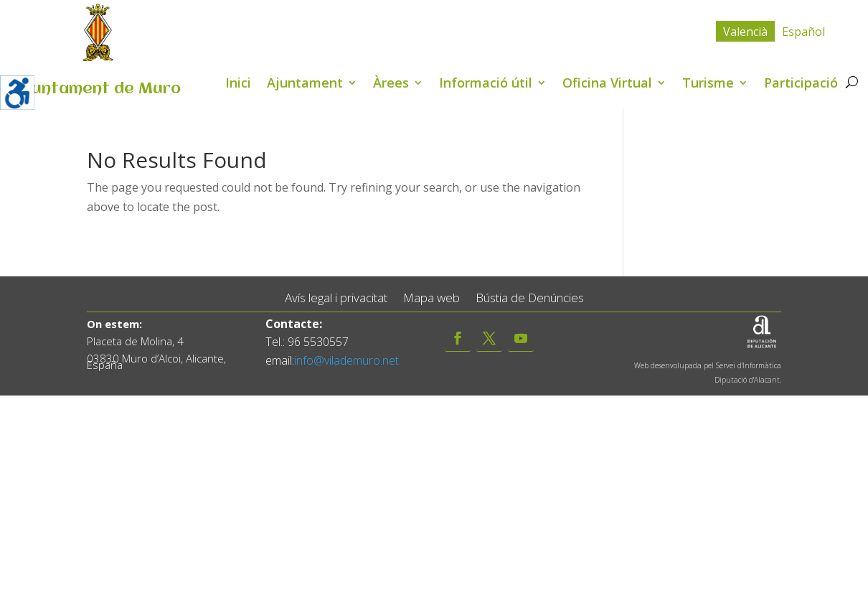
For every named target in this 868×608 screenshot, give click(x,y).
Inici (238, 84)
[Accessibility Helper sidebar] (17, 93)
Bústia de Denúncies (530, 298)
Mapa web (431, 298)
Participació (801, 84)
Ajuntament (305, 84)
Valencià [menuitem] (745, 32)
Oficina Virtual (607, 84)
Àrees (391, 84)
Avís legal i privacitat (336, 298)
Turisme (708, 84)
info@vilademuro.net (346, 360)
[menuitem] (745, 31)
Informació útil (486, 84)
